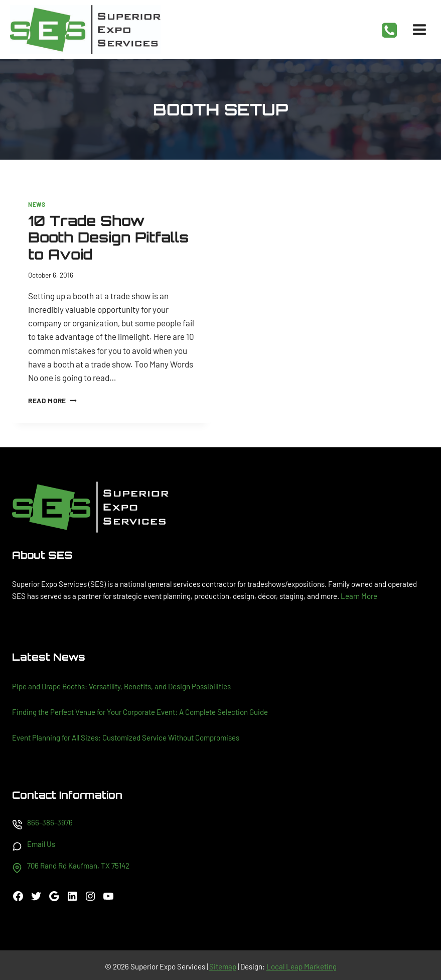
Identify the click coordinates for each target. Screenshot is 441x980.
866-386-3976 (50, 822)
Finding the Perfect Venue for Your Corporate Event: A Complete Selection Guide (140, 712)
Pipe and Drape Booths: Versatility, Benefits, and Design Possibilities (121, 686)
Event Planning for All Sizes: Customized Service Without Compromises (126, 738)
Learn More (359, 596)
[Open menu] (419, 29)
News (37, 204)
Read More (52, 400)
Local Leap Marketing (302, 966)
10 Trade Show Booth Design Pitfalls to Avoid (108, 237)
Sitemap (223, 966)
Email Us (41, 844)
